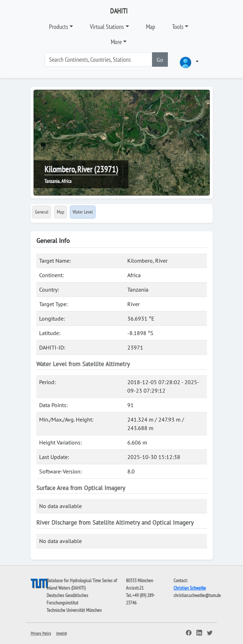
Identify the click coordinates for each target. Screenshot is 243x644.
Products (59, 27)
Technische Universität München (74, 610)
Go (160, 60)
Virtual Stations (107, 27)
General (42, 212)
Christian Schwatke (190, 588)
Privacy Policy (41, 633)
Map (151, 27)
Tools (178, 27)
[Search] (98, 59)
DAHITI (119, 11)
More (116, 42)
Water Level (83, 212)
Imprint (61, 633)
